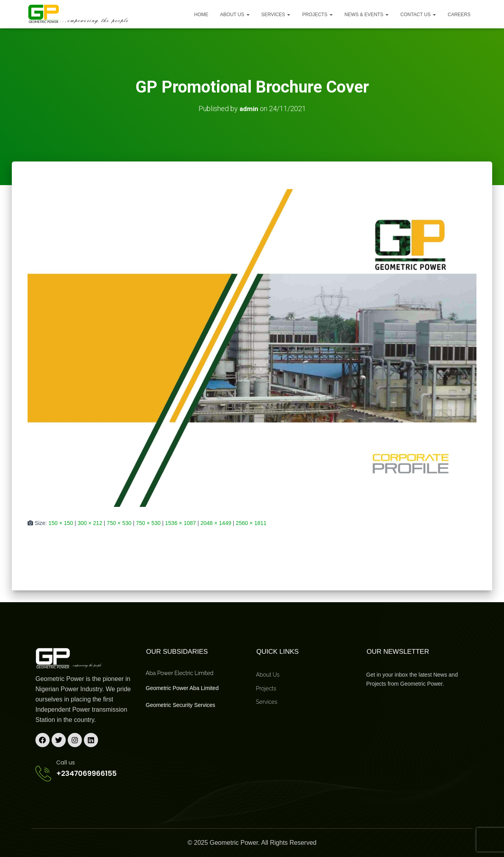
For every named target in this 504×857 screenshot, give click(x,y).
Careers (459, 15)
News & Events (367, 15)
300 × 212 (90, 523)
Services (276, 15)
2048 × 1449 (216, 523)
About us (235, 15)
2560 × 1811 (251, 523)
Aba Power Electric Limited (180, 673)
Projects (317, 15)
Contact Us (418, 15)
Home (201, 15)
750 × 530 (119, 523)
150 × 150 (61, 523)
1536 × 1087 (180, 523)
